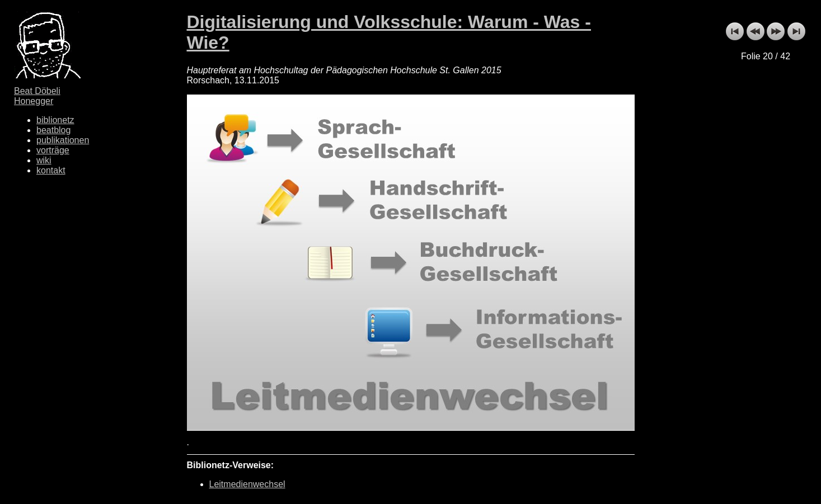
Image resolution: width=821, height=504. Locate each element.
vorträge (53, 150)
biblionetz (55, 120)
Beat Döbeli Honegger (37, 96)
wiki (44, 160)
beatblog (53, 130)
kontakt (51, 170)
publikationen (63, 140)
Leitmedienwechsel (247, 484)
